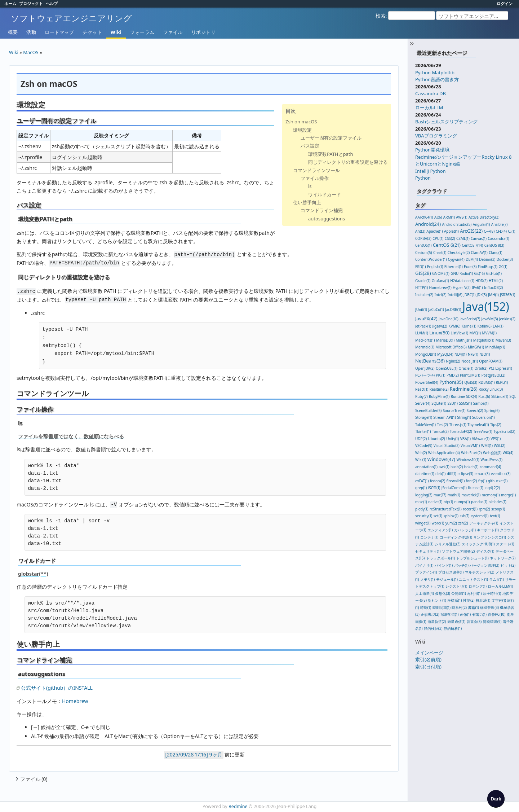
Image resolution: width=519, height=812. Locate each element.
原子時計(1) (492, 593)
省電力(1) (479, 614)
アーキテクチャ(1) (484, 523)
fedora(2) (438, 481)
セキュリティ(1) (428, 551)
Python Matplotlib (435, 73)
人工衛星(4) (425, 593)
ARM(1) (449, 217)
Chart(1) (440, 253)
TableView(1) (425, 425)
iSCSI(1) (434, 488)
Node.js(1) (470, 361)
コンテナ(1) (429, 537)
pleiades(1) (497, 502)
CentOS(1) (423, 245)
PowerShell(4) (427, 382)
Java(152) (486, 306)
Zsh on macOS (301, 122)
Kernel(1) (469, 326)
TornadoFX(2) (461, 431)
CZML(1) (463, 238)
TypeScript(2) (504, 431)
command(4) (490, 467)
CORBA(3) (423, 238)
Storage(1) (424, 417)
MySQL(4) (445, 354)
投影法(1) (483, 600)
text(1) (495, 516)
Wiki (116, 32)
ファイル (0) (31, 779)
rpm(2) (484, 509)
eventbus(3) (501, 474)
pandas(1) (479, 502)
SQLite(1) (439, 403)
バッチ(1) (461, 565)
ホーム (10, 3)
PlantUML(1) (470, 375)
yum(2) (451, 523)
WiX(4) (508, 453)
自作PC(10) (497, 614)
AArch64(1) (424, 217)
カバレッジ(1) (465, 530)
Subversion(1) (483, 417)
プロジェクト (31, 3)
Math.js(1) (464, 340)
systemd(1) (480, 516)
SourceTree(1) (454, 411)
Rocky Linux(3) (491, 389)
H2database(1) (462, 281)
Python (423, 178)
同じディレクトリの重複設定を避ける (348, 162)
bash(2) (457, 467)
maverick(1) (471, 495)
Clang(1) (495, 253)
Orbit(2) (481, 368)
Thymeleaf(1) (478, 425)
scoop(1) (498, 509)
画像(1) (465, 614)
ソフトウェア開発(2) (458, 551)
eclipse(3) (465, 474)
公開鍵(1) (458, 593)
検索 (381, 16)
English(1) (435, 267)
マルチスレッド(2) (480, 572)
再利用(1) (474, 593)
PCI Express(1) (500, 368)
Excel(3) (470, 267)
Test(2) (442, 425)
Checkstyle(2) (459, 253)
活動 (31, 32)
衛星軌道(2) (437, 622)
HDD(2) (482, 281)
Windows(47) (441, 459)
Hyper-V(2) (462, 288)
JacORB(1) (453, 310)
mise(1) (421, 502)
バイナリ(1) (424, 565)
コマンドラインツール (316, 170)
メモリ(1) (427, 579)
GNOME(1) (441, 273)
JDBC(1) (469, 295)
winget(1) (423, 523)
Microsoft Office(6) (451, 347)
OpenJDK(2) (425, 368)
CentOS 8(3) (494, 245)
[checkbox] (496, 799)
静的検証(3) (433, 628)
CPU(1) (438, 238)
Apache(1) (434, 231)
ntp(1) (448, 502)
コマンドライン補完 (322, 210)
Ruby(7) (422, 396)
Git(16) (479, 273)
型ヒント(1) (437, 600)
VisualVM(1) (470, 445)
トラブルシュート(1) (472, 558)
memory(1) (491, 495)
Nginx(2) (453, 361)
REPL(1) (502, 382)
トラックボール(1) (440, 558)
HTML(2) (496, 281)
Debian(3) (487, 259)
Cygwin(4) (456, 259)
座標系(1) (454, 600)
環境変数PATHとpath (331, 154)
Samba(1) (481, 403)
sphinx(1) (451, 516)
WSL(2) (500, 445)
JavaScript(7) (470, 319)
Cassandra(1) (498, 238)
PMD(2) (453, 375)
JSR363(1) (507, 295)
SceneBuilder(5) (428, 411)
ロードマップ (59, 32)
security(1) (424, 516)
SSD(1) (453, 403)
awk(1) (444, 467)
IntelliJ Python (431, 171)
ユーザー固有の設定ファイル (331, 138)
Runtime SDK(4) (464, 396)
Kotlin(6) (485, 326)
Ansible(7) (499, 224)
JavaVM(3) (490, 319)
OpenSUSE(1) (447, 368)
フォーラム (142, 32)
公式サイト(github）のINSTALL (57, 688)
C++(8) (489, 231)
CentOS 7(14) (472, 245)
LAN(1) (498, 326)
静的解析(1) (453, 628)
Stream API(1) (444, 417)
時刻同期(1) (442, 607)
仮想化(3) (443, 593)
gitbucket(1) (498, 481)
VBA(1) (465, 439)
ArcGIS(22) (471, 231)
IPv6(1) (477, 288)
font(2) (472, 481)
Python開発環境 (432, 150)
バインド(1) (444, 565)
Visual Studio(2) (447, 445)
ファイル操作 (315, 178)
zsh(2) (463, 523)
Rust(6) (484, 396)
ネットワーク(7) (503, 558)
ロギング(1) (478, 586)
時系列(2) (459, 607)
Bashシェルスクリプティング (446, 122)
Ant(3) (420, 231)
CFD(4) (502, 231)
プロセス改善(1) (451, 572)
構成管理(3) (489, 607)
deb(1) (440, 474)
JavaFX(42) (426, 319)
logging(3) (424, 495)
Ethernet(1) (454, 267)
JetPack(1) (423, 326)
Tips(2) (496, 425)
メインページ (429, 653)
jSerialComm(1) (454, 488)
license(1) (476, 488)
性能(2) (469, 600)
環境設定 (302, 130)
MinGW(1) (476, 347)
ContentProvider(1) (431, 259)
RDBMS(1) (486, 382)
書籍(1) (473, 607)
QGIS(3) (471, 382)
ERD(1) (421, 267)
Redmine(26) (464, 389)
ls (310, 186)
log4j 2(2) (492, 488)
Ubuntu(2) (437, 439)
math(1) (454, 495)
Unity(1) (453, 439)
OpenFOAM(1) (491, 361)
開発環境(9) (492, 622)
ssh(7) (464, 516)
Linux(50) (439, 333)
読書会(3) (474, 622)
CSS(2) (450, 238)
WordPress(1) (491, 460)
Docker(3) (505, 259)
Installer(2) (424, 295)
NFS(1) (473, 354)
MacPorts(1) (425, 340)
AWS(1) (462, 217)
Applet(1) (451, 231)
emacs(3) (482, 474)
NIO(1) (485, 354)
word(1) (438, 523)
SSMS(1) (466, 403)
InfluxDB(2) (493, 288)
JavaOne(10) (449, 319)
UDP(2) (421, 439)
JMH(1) (493, 295)
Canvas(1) (479, 238)
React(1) (422, 389)
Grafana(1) (440, 281)
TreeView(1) (483, 431)
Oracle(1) (466, 368)
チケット (92, 32)
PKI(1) (440, 375)
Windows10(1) (468, 460)
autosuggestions (327, 219)
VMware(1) (481, 439)
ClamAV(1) (479, 253)
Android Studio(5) (457, 224)
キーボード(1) (488, 530)
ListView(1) (460, 333)
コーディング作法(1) (456, 537)
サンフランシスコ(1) (489, 537)
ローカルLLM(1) (500, 586)
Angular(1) (482, 224)
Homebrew (75, 701)
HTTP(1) (422, 288)
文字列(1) (499, 600)
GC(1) (503, 267)
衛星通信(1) (456, 622)
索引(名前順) (428, 659)
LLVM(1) (422, 333)
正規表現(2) (430, 614)
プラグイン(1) (426, 572)
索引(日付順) (428, 667)
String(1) (464, 417)
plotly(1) (422, 509)
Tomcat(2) (440, 431)
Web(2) (421, 453)
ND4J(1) (461, 354)
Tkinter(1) (423, 431)
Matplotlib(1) (484, 340)
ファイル (173, 32)
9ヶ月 (216, 754)
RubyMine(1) (439, 396)
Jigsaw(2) (440, 326)
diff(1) (452, 474)
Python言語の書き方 (437, 79)
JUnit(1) (421, 310)
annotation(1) (426, 467)
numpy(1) (462, 502)
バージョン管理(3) (484, 565)
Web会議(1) (492, 453)
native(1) (435, 502)
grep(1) (421, 488)
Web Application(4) (444, 453)
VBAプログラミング (436, 136)
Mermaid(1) (425, 347)
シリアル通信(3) (448, 544)
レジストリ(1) (456, 586)
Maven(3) (503, 340)
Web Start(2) (471, 453)
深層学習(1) (449, 614)
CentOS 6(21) (447, 245)
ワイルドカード (325, 194)
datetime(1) (425, 474)
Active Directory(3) (484, 217)
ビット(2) (508, 565)
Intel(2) (440, 295)
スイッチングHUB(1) (478, 544)
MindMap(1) (495, 347)
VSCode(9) (424, 445)
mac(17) (440, 495)
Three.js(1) (458, 425)
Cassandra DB (431, 93)
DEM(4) (472, 259)
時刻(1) (426, 607)
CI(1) (511, 231)
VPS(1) (496, 439)
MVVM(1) (490, 333)
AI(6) (438, 217)
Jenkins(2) (507, 319)
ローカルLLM (429, 107)
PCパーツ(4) (425, 375)
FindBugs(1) (488, 267)
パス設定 (310, 146)
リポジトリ (204, 32)
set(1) (438, 516)
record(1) (470, 509)
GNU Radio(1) (462, 273)
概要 (13, 32)
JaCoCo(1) (436, 310)
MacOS (31, 52)
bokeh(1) (471, 467)
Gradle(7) (423, 281)
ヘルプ (52, 3)
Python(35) (451, 382)
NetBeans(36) (430, 361)
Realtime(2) (439, 389)
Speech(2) (475, 411)
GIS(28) (423, 273)
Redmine (238, 806)
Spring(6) (492, 411)
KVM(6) (454, 326)
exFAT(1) (422, 481)
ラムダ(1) (496, 579)
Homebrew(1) (440, 288)
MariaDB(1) (445, 340)
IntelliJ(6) (455, 295)
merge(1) (508, 495)
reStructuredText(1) (446, 509)
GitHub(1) (494, 273)
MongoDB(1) (426, 354)
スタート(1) (505, 544)
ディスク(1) (485, 551)
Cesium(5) (424, 253)
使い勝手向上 (307, 202)
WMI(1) (487, 445)
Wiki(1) (421, 460)
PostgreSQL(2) (493, 375)
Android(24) (428, 224)
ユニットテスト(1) (473, 579)
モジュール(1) (447, 579)
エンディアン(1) (440, 530)
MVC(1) (475, 333)
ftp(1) (483, 481)
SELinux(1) (500, 396)
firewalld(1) (456, 481)
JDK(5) (482, 295)
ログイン (505, 3)
